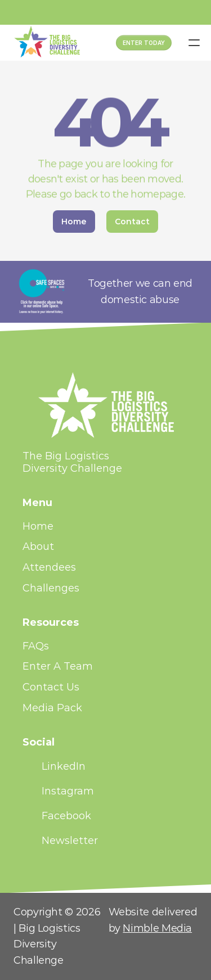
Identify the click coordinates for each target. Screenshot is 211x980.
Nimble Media (157, 928)
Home (38, 526)
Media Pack (52, 708)
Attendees (49, 567)
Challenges (51, 588)
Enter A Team (58, 666)
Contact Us (51, 687)
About (38, 547)
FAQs (36, 646)
